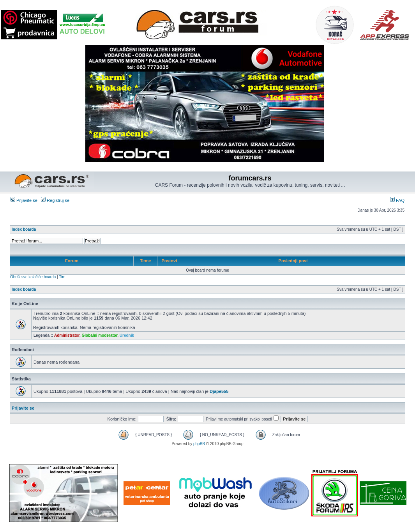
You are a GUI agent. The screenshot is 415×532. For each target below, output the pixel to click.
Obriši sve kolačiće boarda (33, 277)
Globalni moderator (100, 335)
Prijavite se (24, 200)
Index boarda (24, 229)
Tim (62, 277)
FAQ (397, 200)
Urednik (127, 335)
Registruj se (55, 200)
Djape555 (219, 391)
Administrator (67, 335)
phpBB (199, 444)
